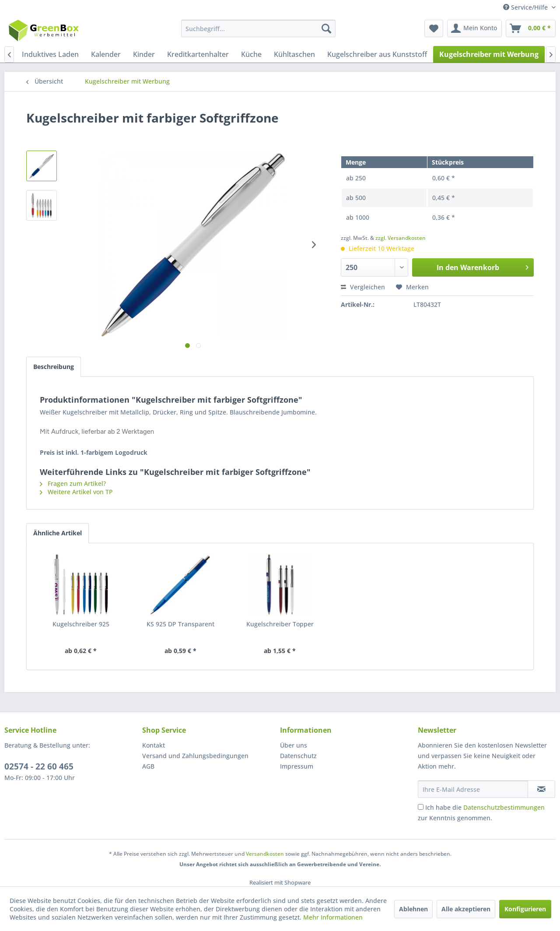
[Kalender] (106, 54)
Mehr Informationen (333, 917)
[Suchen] (326, 28)
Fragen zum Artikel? (73, 483)
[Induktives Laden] (50, 54)
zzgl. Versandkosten (401, 238)
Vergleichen (363, 287)
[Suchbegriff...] (258, 28)
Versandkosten (265, 854)
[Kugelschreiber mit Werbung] (489, 54)
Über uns (294, 745)
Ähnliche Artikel (58, 533)
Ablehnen (413, 909)
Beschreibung (54, 367)
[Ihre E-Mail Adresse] (473, 789)
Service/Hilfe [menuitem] (526, 7)
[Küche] (251, 54)
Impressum (297, 766)
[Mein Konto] (474, 28)
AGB (148, 766)
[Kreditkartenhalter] (198, 54)
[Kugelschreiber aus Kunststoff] (377, 54)
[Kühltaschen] (294, 54)
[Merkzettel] (434, 28)
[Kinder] (144, 54)
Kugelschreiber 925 (81, 624)
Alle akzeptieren (466, 909)
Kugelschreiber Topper (280, 624)
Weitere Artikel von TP (76, 492)
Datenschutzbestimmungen (504, 807)
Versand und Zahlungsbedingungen (195, 756)
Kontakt (154, 745)
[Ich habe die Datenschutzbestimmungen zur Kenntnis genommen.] (421, 807)
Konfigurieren (525, 909)
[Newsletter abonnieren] (541, 789)
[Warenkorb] (531, 28)
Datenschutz (298, 756)
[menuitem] (258, 28)
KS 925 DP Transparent (180, 624)
